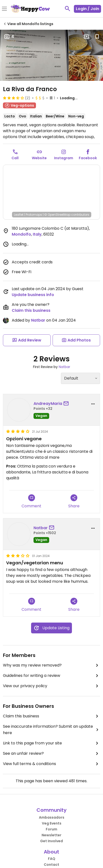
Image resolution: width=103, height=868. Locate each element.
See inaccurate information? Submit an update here (51, 730)
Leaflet (19, 215)
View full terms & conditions (51, 764)
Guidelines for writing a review (51, 676)
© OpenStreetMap (57, 215)
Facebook (88, 158)
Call (15, 158)
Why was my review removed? (51, 665)
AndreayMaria (48, 404)
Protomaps (34, 215)
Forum (51, 829)
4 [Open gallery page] (9, 36)
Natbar (38, 320)
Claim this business (31, 310)
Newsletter (51, 835)
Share (74, 502)
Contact (51, 865)
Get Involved (51, 841)
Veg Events (52, 823)
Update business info (33, 295)
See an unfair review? (51, 754)
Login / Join (87, 9)
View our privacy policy (51, 686)
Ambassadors (52, 817)
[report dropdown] (93, 404)
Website (39, 158)
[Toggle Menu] (4, 9)
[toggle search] (68, 9)
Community (51, 810)
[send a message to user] (67, 404)
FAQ (52, 859)
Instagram (64, 158)
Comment (31, 502)
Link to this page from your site (51, 743)
